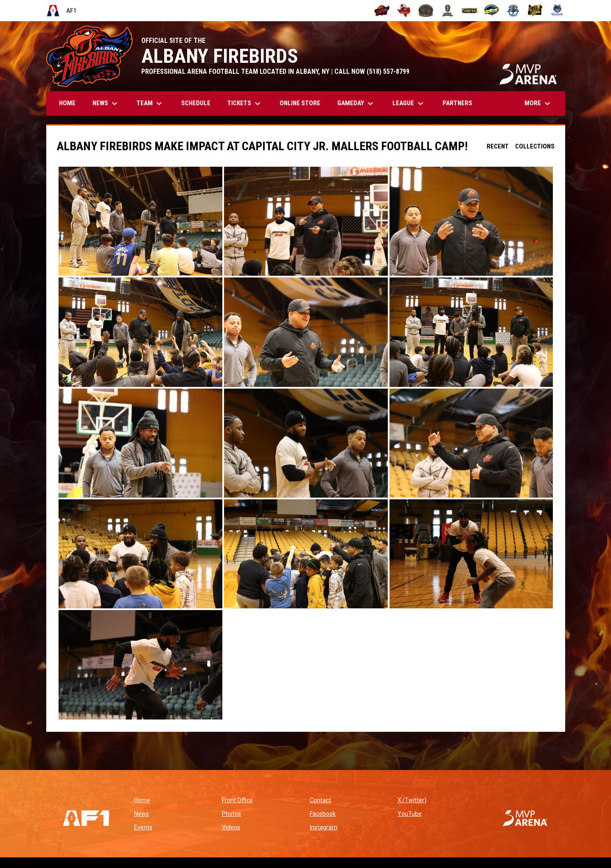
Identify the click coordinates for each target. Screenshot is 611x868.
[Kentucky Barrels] (426, 11)
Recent (498, 146)
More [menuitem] (538, 104)
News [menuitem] (106, 104)
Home (142, 800)
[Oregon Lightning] (535, 11)
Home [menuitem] (67, 103)
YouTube (410, 814)
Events (143, 827)
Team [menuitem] (150, 104)
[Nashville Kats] (492, 11)
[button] (140, 221)
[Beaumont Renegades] (404, 11)
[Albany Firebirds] (382, 11)
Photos (231, 814)
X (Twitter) (412, 800)
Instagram (324, 827)
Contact (320, 800)
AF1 (62, 11)
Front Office (237, 800)
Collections (535, 146)
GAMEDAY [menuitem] (356, 104)
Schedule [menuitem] (196, 103)
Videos (231, 827)
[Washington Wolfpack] (557, 11)
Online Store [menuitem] (303, 103)
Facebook (323, 814)
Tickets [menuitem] (245, 104)
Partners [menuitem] (457, 103)
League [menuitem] (409, 104)
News (142, 814)
